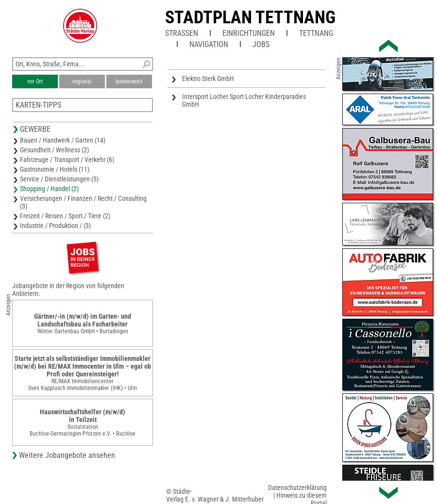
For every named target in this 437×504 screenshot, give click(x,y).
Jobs (261, 44)
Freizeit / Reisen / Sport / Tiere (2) (65, 216)
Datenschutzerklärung (297, 488)
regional (82, 81)
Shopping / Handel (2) (49, 189)
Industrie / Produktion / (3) (55, 226)
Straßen (182, 33)
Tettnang (316, 33)
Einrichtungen (249, 33)
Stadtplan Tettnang (250, 17)
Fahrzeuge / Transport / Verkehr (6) (67, 160)
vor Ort (35, 81)
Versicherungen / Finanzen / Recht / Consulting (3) (83, 202)
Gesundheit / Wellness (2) (54, 150)
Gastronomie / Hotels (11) (55, 169)
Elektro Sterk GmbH (208, 79)
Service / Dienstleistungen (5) (59, 179)
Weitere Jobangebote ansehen (67, 455)
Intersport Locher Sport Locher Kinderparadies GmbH (244, 100)
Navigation (209, 44)
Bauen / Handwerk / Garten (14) (63, 140)
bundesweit (129, 81)
